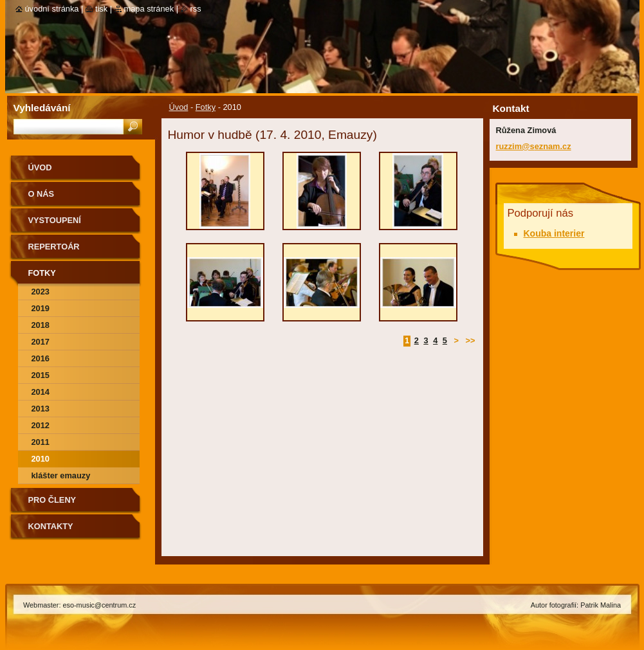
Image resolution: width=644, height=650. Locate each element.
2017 (41, 342)
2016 (41, 358)
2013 (41, 409)
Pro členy (52, 500)
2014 (41, 392)
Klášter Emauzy (61, 475)
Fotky (206, 107)
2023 (41, 292)
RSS (196, 9)
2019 (41, 308)
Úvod (179, 107)
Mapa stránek (149, 9)
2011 (41, 442)
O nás (41, 194)
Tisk (101, 9)
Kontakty (51, 526)
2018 (41, 325)
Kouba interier (554, 233)
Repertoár (54, 247)
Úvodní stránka (52, 9)
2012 (41, 425)
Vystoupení (55, 220)
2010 (41, 459)
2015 (41, 375)
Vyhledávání (42, 108)
